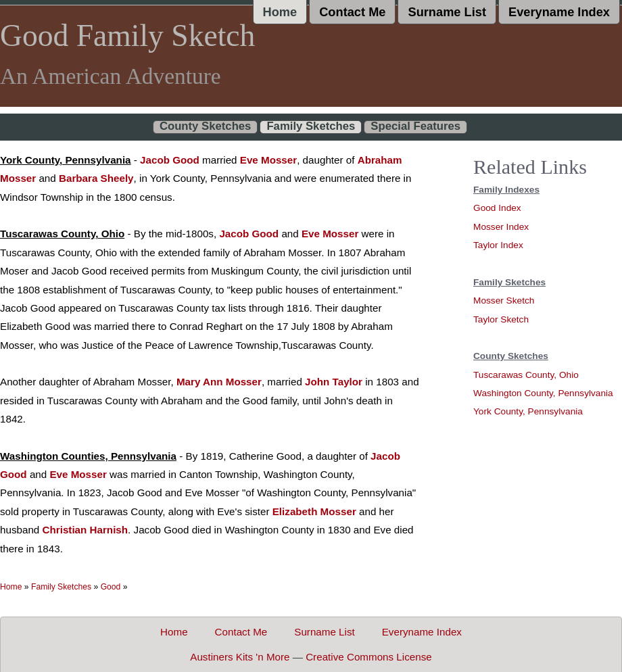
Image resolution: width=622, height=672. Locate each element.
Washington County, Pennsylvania (543, 393)
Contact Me (352, 12)
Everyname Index (559, 12)
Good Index (497, 208)
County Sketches (206, 126)
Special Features (415, 126)
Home (280, 12)
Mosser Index (501, 227)
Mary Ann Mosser (219, 382)
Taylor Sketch (501, 319)
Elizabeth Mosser (314, 511)
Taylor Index (498, 245)
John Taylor (334, 382)
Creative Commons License (369, 657)
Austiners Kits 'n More (240, 657)
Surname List (447, 12)
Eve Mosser (268, 160)
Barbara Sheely (96, 178)
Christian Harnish (86, 530)
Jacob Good (170, 160)
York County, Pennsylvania (528, 411)
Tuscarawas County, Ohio (526, 375)
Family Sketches (311, 126)
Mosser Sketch (504, 301)
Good (111, 587)
